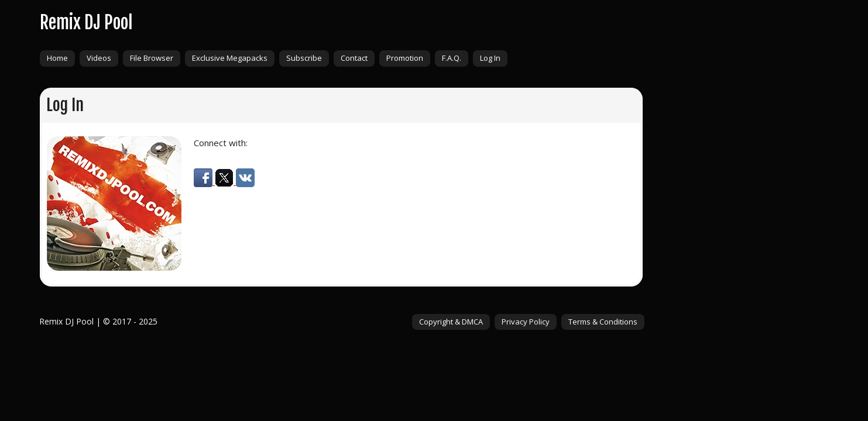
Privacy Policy (526, 322)
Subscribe (304, 58)
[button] (204, 181)
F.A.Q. (452, 58)
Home (57, 58)
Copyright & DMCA (451, 322)
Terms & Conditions (603, 322)
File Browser (152, 58)
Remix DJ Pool (86, 23)
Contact (354, 58)
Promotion (405, 58)
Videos (99, 58)
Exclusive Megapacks (230, 58)
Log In (490, 58)
